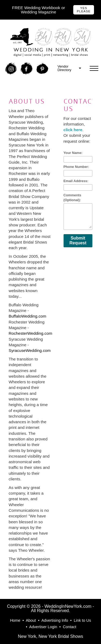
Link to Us (82, 620)
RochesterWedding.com (30, 333)
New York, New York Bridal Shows (51, 636)
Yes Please (84, 10)
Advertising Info (55, 620)
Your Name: (73, 153)
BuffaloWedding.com (27, 316)
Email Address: (76, 181)
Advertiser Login (43, 627)
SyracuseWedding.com (30, 350)
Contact (69, 627)
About (31, 620)
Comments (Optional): (72, 198)
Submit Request (78, 240)
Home (15, 620)
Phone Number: (76, 167)
